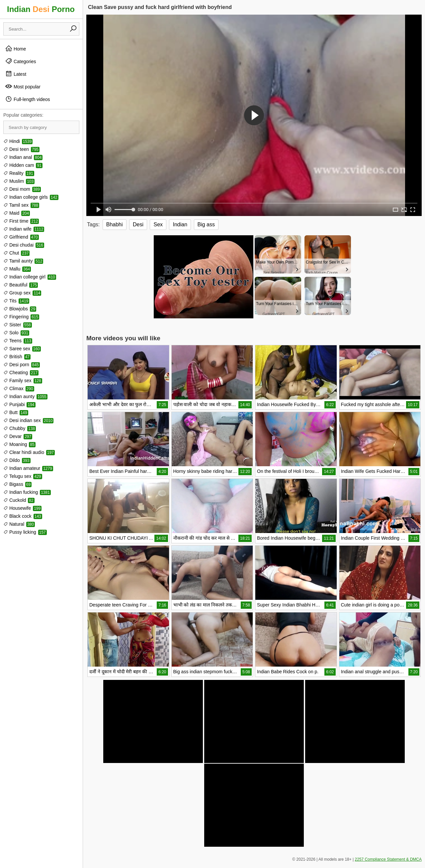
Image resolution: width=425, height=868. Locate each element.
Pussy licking (25, 532)
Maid (17, 213)
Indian (180, 224)
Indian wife (24, 229)
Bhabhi (115, 224)
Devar (18, 436)
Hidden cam (23, 165)
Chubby (20, 428)
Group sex (22, 293)
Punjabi (19, 404)
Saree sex (22, 349)
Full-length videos (28, 99)
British (17, 357)
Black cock (23, 516)
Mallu (17, 269)
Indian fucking (27, 492)
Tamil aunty (23, 261)
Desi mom (22, 189)
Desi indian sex (28, 420)
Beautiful (21, 285)
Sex (158, 224)
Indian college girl (30, 277)
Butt (16, 412)
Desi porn (22, 365)
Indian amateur (28, 468)
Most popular (23, 86)
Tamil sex (21, 205)
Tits (16, 301)
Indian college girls (31, 197)
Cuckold (19, 500)
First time (21, 221)
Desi (138, 224)
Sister (18, 325)
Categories (21, 61)
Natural (19, 524)
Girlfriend (21, 237)
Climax (19, 388)
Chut (16, 253)
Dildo (17, 460)
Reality (19, 173)
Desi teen (21, 149)
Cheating (21, 373)
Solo (16, 333)
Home (15, 49)
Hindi (18, 141)
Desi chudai (24, 245)
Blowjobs (20, 309)
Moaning (19, 444)
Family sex (23, 380)
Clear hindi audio (29, 452)
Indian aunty (25, 396)
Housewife (22, 508)
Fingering (21, 317)
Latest (16, 74)
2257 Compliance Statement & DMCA (388, 859)
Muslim (19, 181)
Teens (18, 341)
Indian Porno (41, 9)
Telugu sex (23, 476)
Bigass (17, 484)
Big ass (206, 224)
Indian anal (23, 157)
